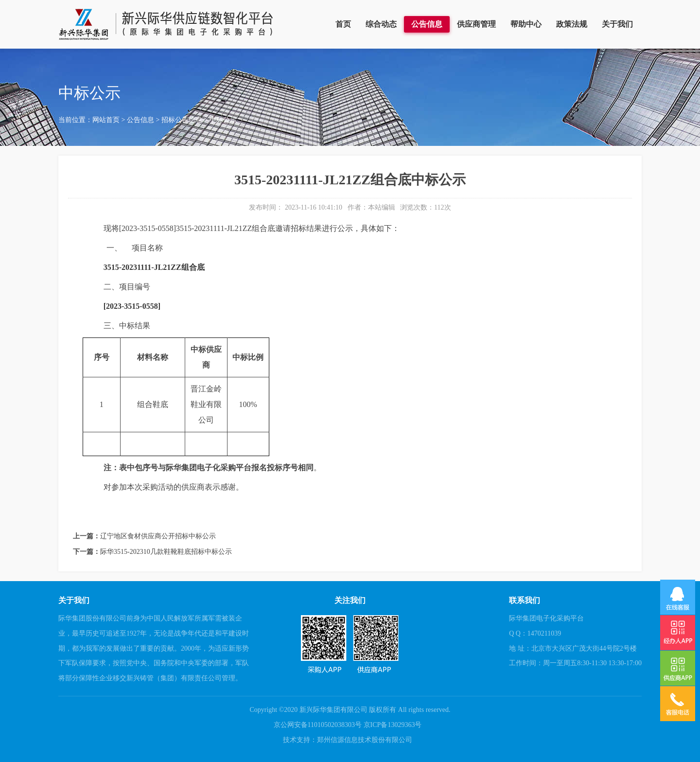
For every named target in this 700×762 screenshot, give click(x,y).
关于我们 (617, 24)
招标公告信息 (182, 120)
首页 (343, 24)
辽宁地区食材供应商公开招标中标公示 (158, 536)
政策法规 (572, 24)
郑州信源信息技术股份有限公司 (365, 740)
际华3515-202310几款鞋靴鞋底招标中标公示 (166, 552)
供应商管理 (476, 24)
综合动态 (381, 24)
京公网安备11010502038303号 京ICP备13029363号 (348, 725)
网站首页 (106, 120)
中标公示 (223, 120)
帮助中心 (526, 24)
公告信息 (427, 24)
